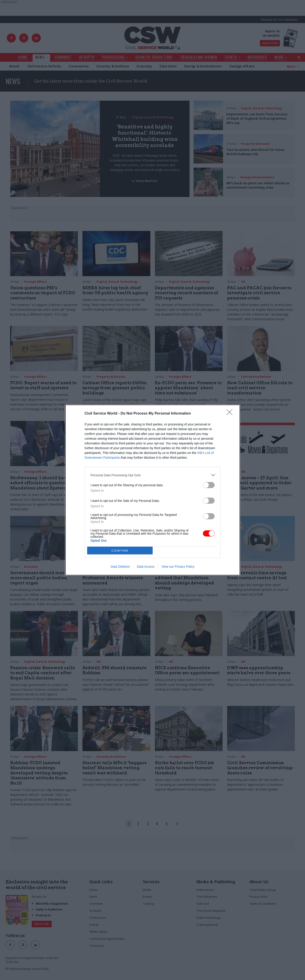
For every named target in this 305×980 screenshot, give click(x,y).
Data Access (146, 567)
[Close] (231, 414)
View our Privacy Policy (178, 567)
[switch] (209, 485)
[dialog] (153, 490)
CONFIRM (120, 551)
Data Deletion (120, 567)
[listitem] (153, 475)
